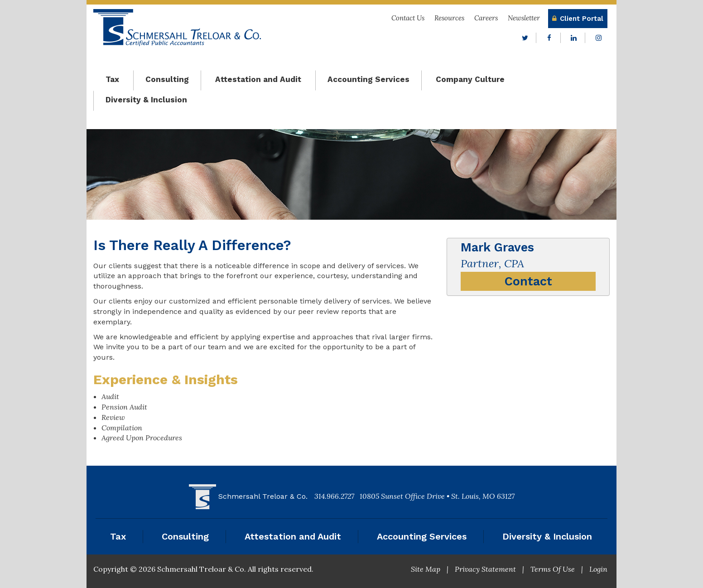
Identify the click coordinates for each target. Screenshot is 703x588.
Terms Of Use (553, 569)
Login (598, 569)
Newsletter (524, 18)
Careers (486, 18)
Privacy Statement (485, 569)
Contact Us (408, 18)
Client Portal (578, 19)
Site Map (426, 569)
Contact (528, 281)
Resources (449, 18)
